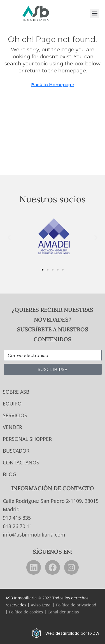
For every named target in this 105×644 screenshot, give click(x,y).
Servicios (15, 415)
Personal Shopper (27, 439)
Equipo (12, 404)
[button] (95, 13)
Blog (10, 474)
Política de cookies (26, 612)
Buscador (16, 451)
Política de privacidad (76, 605)
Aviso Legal (41, 605)
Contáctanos (21, 462)
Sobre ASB (16, 392)
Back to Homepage (53, 85)
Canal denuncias (63, 612)
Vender (12, 427)
